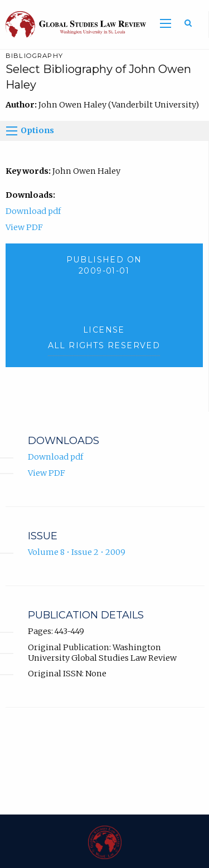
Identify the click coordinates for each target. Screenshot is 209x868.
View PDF (24, 227)
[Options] (12, 131)
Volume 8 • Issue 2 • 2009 (77, 552)
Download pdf (33, 211)
